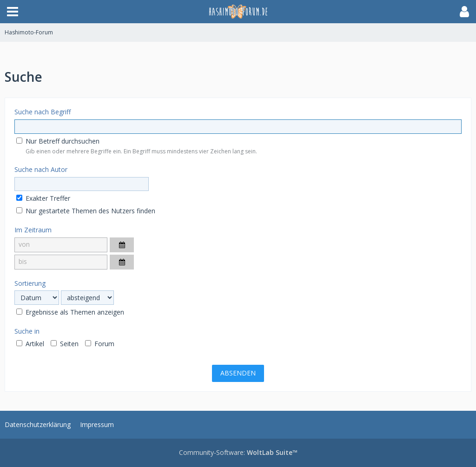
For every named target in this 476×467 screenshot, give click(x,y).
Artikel (30, 344)
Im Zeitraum (33, 230)
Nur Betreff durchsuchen (58, 141)
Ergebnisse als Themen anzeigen (70, 312)
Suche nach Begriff (43, 112)
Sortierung (30, 283)
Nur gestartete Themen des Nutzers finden (86, 211)
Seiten (65, 344)
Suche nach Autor (41, 169)
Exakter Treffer (43, 198)
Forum (100, 344)
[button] (13, 12)
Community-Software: (238, 452)
